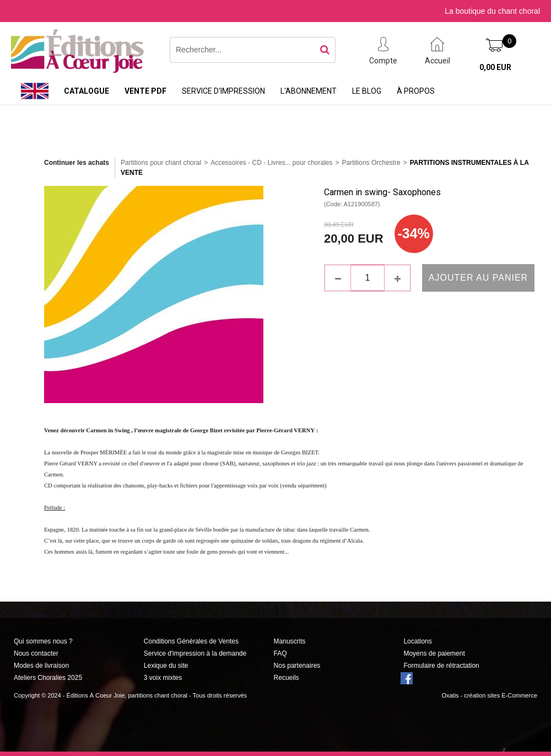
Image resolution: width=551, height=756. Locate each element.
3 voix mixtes (163, 678)
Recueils (287, 678)
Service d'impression (223, 91)
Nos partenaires (297, 666)
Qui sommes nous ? (43, 641)
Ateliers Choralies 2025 (48, 678)
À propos (416, 91)
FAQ (280, 653)
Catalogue (87, 91)
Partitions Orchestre (371, 163)
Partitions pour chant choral (161, 163)
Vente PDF (145, 91)
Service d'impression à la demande (195, 653)
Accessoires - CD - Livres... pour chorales (271, 163)
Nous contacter (36, 653)
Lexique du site (166, 666)
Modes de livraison (41, 666)
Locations (417, 641)
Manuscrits (290, 641)
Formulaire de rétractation (441, 666)
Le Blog (367, 91)
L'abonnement (309, 91)
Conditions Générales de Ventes (191, 641)
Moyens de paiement (434, 653)
